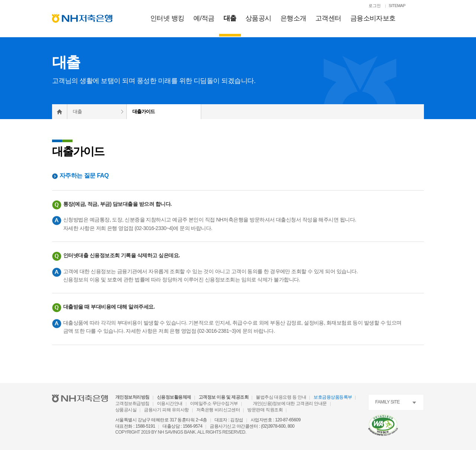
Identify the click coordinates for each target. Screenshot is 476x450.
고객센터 (328, 18)
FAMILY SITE (387, 402)
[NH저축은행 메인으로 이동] (82, 18)
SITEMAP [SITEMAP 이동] (397, 6)
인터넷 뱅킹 (167, 18)
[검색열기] (420, 6)
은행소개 (293, 18)
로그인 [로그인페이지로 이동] (375, 6)
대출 (230, 18)
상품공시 (258, 18)
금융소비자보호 (373, 18)
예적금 (204, 18)
